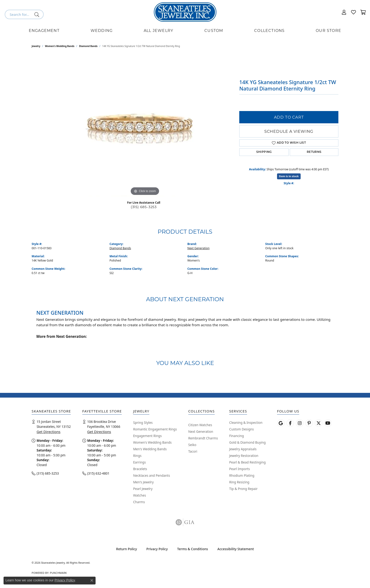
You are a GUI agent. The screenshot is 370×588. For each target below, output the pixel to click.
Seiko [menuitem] (192, 445)
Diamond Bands (88, 46)
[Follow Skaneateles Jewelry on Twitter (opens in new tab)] (319, 423)
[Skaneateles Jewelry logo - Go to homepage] (185, 12)
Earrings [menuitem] (139, 462)
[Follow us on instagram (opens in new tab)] (300, 423)
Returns (314, 152)
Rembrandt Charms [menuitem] (203, 438)
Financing (236, 436)
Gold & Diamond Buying (247, 442)
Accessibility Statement (236, 549)
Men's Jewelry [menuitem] (143, 482)
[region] (145, 126)
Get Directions (48, 432)
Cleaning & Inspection (246, 423)
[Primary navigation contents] (185, 31)
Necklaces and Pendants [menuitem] (151, 475)
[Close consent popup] (92, 580)
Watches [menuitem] (139, 495)
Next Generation (198, 248)
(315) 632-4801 (98, 473)
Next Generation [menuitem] (201, 431)
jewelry (36, 46)
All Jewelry (158, 31)
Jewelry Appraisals (243, 449)
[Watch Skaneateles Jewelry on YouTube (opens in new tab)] (328, 423)
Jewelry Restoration (244, 456)
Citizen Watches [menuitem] (200, 425)
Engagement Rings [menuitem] (147, 436)
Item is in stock (289, 176)
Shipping (264, 152)
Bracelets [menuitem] (140, 469)
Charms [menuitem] (139, 502)
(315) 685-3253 (144, 207)
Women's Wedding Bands (60, 46)
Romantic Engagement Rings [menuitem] (155, 429)
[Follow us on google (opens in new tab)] (281, 423)
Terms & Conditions (193, 549)
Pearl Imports (240, 469)
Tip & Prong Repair (243, 489)
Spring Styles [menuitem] (143, 423)
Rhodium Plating (242, 475)
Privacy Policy (157, 549)
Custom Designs (241, 429)
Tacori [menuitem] (193, 451)
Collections (269, 31)
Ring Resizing (239, 482)
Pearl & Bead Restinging (247, 462)
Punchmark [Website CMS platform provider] (58, 573)
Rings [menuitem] (137, 456)
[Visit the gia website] (185, 522)
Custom (214, 31)
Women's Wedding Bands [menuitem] (152, 442)
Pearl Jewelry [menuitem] (143, 489)
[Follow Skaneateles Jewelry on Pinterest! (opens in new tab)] (309, 423)
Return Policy (126, 549)
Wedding (102, 31)
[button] (344, 12)
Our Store (328, 31)
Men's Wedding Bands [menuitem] (150, 449)
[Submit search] (38, 14)
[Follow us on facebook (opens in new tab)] (290, 423)
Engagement (44, 31)
